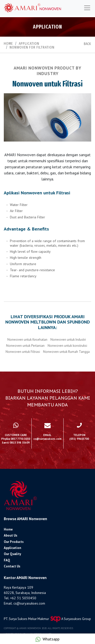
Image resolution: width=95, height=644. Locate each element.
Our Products (14, 542)
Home (8, 43)
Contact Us (12, 566)
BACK (87, 44)
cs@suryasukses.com (29, 603)
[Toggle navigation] (87, 8)
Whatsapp (51, 639)
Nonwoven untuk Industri (68, 340)
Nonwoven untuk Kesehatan (27, 340)
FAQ (7, 560)
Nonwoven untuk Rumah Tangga (66, 352)
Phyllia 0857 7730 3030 (16, 439)
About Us (11, 535)
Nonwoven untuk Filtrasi (23, 352)
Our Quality (12, 554)
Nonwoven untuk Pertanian (25, 346)
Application (29, 43)
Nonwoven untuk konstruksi (67, 346)
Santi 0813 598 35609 (16, 443)
